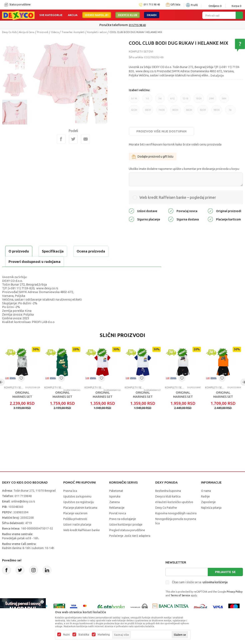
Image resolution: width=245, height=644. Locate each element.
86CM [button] (189, 112)
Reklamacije (117, 508)
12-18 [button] (185, 100)
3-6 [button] (160, 100)
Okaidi (152, 15)
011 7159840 (23, 496)
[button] (21, 378)
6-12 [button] (172, 100)
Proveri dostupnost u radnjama (35, 262)
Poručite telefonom (114, 25)
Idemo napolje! (97, 15)
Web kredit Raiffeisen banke (81, 530)
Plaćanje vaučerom (75, 513)
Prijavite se (225, 572)
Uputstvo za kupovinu (77, 496)
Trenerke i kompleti (73, 32)
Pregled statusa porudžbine (127, 530)
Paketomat (116, 491)
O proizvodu (19, 251)
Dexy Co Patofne (166, 508)
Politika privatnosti (75, 519)
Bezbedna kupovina (168, 491)
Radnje (205, 496)
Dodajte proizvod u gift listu (153, 157)
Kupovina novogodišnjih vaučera (176, 513)
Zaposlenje (208, 502)
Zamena (114, 502)
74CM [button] (162, 112)
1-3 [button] (147, 100)
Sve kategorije (51, 15)
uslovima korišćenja (215, 582)
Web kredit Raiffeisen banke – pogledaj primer (178, 197)
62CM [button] (134, 112)
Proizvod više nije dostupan (161, 131)
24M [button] (212, 100)
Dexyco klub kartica (168, 496)
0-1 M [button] (134, 100)
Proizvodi (43, 32)
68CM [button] (148, 112)
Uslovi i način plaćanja (77, 525)
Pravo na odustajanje (123, 519)
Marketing (104, 635)
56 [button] (230, 112)
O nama (206, 491)
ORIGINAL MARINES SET (22, 395)
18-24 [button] (199, 100)
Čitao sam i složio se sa (200, 582)
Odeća (55, 32)
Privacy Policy (235, 592)
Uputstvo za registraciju (79, 502)
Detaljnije (217, 76)
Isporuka (115, 496)
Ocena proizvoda (91, 251)
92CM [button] (203, 112)
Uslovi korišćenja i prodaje (126, 525)
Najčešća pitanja (211, 508)
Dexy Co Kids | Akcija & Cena (18, 32)
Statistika (84, 635)
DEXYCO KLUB (128, 15)
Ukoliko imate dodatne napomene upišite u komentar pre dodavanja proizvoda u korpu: (184, 169)
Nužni (66, 635)
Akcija (73, 15)
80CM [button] (175, 112)
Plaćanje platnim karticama (80, 508)
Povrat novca (118, 513)
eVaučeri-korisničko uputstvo (174, 502)
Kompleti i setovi (97, 32)
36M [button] (224, 100)
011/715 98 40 (137, 25)
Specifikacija (53, 251)
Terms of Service (180, 595)
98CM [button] (217, 112)
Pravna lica (70, 491)
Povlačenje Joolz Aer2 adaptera (130, 536)
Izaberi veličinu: (139, 90)
